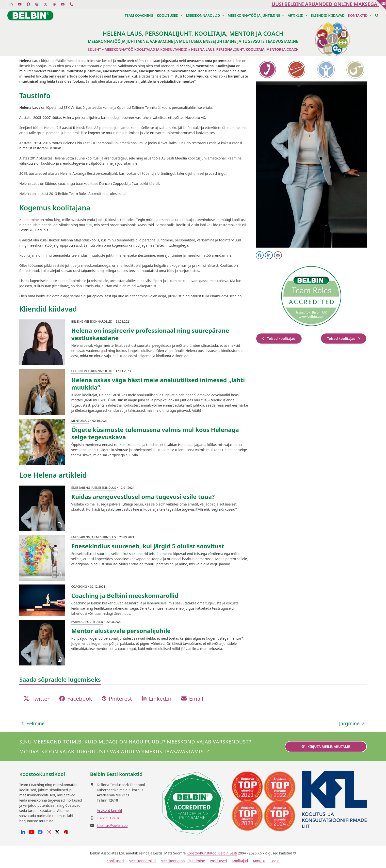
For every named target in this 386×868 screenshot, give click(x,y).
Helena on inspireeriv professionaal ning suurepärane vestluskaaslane (150, 334)
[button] (377, 16)
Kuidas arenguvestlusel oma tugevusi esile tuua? (143, 497)
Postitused (218, 861)
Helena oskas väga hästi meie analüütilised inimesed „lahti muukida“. (158, 384)
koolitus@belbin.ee (112, 826)
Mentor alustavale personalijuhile (121, 631)
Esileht (94, 49)
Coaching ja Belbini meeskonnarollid (125, 595)
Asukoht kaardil (109, 810)
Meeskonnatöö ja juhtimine (183, 861)
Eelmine (33, 724)
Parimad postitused (87, 622)
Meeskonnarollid (142, 861)
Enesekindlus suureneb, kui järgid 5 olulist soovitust (148, 546)
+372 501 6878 (108, 818)
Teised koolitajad (279, 339)
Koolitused (115, 861)
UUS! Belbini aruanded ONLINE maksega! (325, 4)
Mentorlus (80, 421)
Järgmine (352, 724)
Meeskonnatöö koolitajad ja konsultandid (146, 49)
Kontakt (259, 861)
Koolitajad (240, 861)
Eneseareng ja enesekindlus (94, 488)
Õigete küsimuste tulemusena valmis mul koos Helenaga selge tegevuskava (155, 433)
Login (275, 861)
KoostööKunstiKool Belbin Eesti (212, 853)
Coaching (79, 587)
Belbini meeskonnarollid (92, 322)
